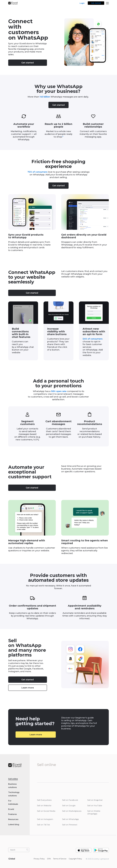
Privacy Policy (39, 859)
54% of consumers (93, 339)
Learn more (28, 688)
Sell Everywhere (44, 800)
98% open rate (59, 391)
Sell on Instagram (45, 819)
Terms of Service (60, 859)
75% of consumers (37, 172)
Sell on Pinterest (70, 825)
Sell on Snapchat (95, 800)
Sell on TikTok (43, 825)
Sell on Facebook (70, 800)
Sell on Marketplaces (72, 811)
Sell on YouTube (95, 806)
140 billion (45, 97)
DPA (49, 859)
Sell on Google (69, 806)
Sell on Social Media (46, 811)
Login (82, 3)
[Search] (27, 850)
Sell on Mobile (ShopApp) (94, 812)
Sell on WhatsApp (70, 819)
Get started (96, 3)
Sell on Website (44, 806)
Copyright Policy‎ (75, 859)
